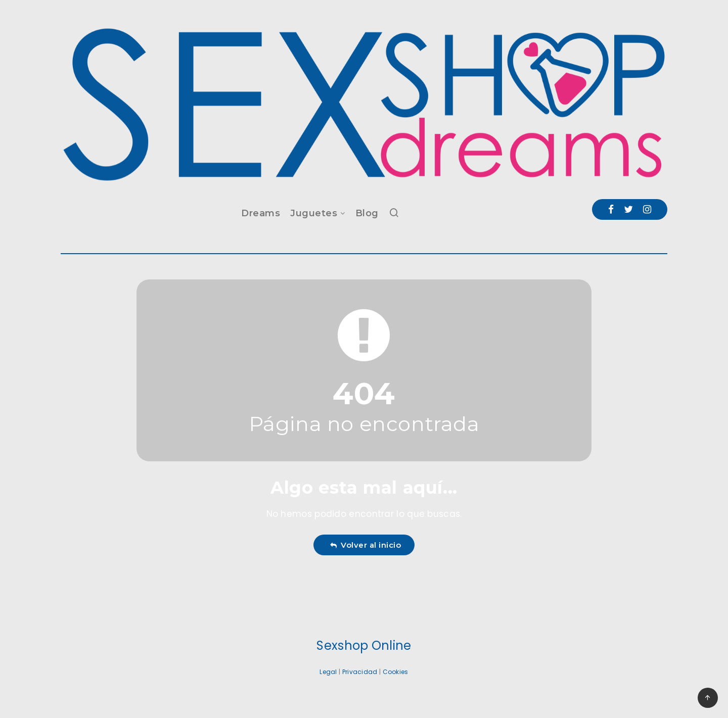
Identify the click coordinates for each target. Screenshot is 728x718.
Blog (367, 213)
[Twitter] (628, 209)
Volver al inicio (366, 545)
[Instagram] (647, 209)
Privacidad (360, 672)
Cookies (396, 672)
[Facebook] (611, 209)
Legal (328, 672)
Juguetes (314, 213)
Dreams (261, 213)
